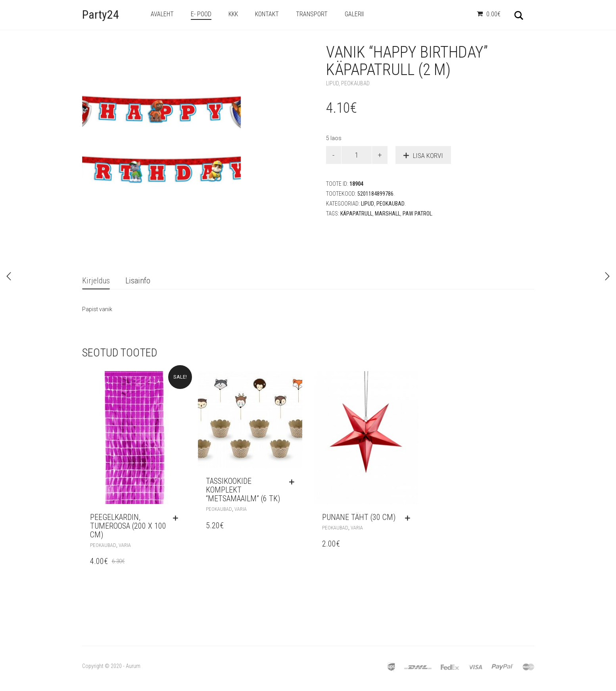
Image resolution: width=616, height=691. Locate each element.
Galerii (354, 14)
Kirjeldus (96, 281)
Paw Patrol (417, 214)
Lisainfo (138, 281)
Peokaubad (355, 83)
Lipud (332, 83)
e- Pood (201, 14)
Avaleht (162, 14)
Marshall (388, 214)
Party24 (101, 14)
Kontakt (267, 14)
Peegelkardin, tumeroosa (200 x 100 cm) (128, 526)
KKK (233, 14)
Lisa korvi (428, 156)
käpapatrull (356, 214)
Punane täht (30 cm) (359, 517)
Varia (125, 545)
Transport (312, 14)
